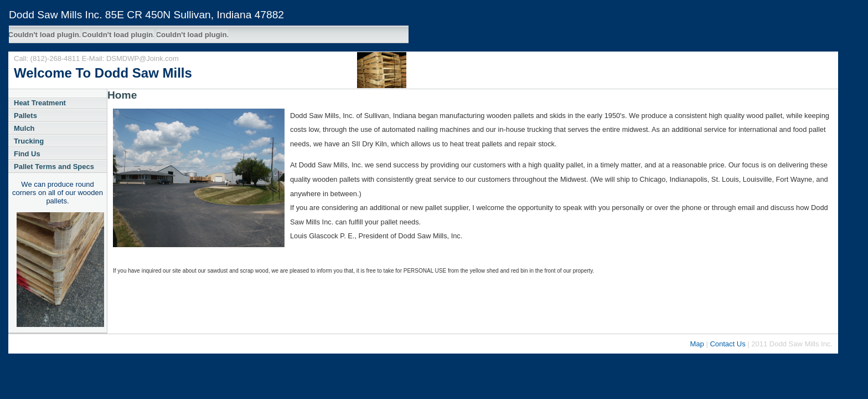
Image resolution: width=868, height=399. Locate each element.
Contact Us (727, 344)
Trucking (29, 141)
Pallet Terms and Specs (54, 167)
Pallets (25, 116)
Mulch (24, 128)
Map (697, 344)
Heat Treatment (40, 103)
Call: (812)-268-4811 (48, 58)
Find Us (27, 154)
